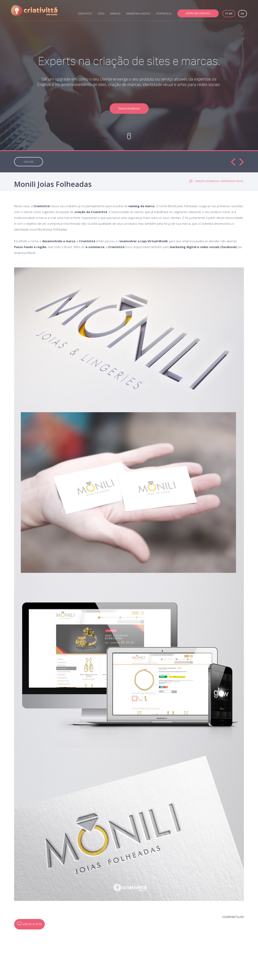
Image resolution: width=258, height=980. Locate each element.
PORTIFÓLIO (164, 13)
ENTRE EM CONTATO (198, 13)
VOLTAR (29, 162)
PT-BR (229, 13)
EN (242, 13)
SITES (101, 13)
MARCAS (115, 13)
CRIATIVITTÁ (85, 13)
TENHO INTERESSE (129, 109)
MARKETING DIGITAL (138, 13)
